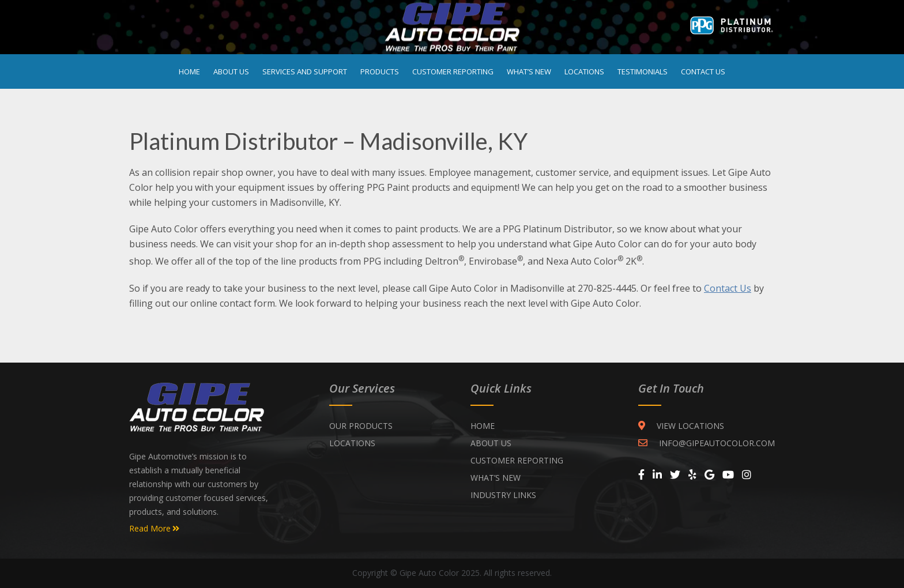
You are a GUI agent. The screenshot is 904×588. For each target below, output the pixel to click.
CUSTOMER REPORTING (517, 460)
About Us (231, 71)
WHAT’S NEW (496, 478)
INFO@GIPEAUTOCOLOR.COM (707, 443)
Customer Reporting (453, 71)
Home (189, 71)
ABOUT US (491, 443)
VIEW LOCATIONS (681, 426)
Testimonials (643, 71)
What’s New (529, 71)
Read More (154, 529)
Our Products (361, 426)
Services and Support (305, 71)
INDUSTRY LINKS (503, 495)
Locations (584, 71)
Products (380, 71)
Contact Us (703, 71)
